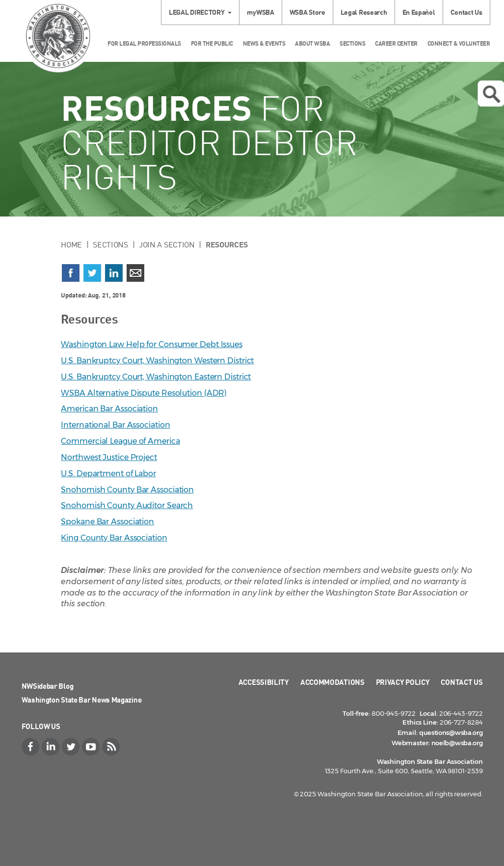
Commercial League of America (120, 441)
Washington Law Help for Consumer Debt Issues (152, 344)
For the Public (212, 43)
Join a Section (167, 244)
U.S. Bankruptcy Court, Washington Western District (157, 361)
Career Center (396, 43)
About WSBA (312, 43)
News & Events (264, 43)
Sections (352, 43)
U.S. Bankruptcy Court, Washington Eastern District (156, 377)
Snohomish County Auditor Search (127, 505)
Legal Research (364, 12)
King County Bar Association (114, 538)
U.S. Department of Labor (108, 474)
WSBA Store (307, 12)
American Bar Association (109, 409)
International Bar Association (115, 425)
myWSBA (260, 12)
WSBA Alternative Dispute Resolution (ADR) (144, 393)
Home (71, 244)
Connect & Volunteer (459, 43)
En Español (419, 12)
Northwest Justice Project (109, 457)
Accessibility (264, 682)
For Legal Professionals (144, 43)
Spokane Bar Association (107, 522)
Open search (491, 94)
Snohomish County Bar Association (127, 490)
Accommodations (332, 682)
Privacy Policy (403, 682)
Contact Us (466, 12)
